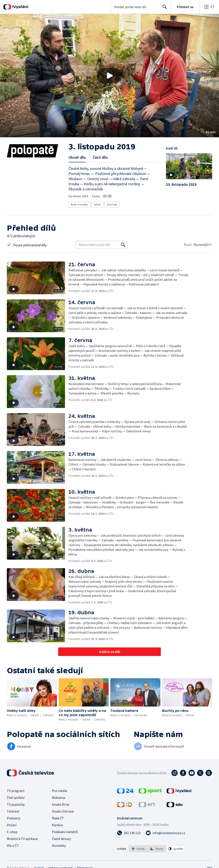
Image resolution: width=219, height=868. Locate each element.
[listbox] (157, 849)
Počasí (12, 825)
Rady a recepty (79, 204)
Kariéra (57, 825)
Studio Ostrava (63, 811)
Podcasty (14, 818)
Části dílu (100, 157)
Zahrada (112, 204)
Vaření (97, 204)
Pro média (59, 791)
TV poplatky (16, 804)
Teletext (13, 811)
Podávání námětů (65, 832)
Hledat (164, 9)
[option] (138, 849)
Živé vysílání (16, 798)
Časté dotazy (61, 839)
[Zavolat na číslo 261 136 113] (129, 833)
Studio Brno (61, 804)
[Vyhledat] (123, 245)
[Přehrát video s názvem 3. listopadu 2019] (109, 76)
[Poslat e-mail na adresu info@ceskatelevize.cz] (165, 833)
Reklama (58, 798)
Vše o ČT (13, 846)
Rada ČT (58, 818)
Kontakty (59, 846)
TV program (16, 791)
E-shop (12, 832)
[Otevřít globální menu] (209, 7)
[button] (109, 76)
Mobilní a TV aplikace (22, 839)
